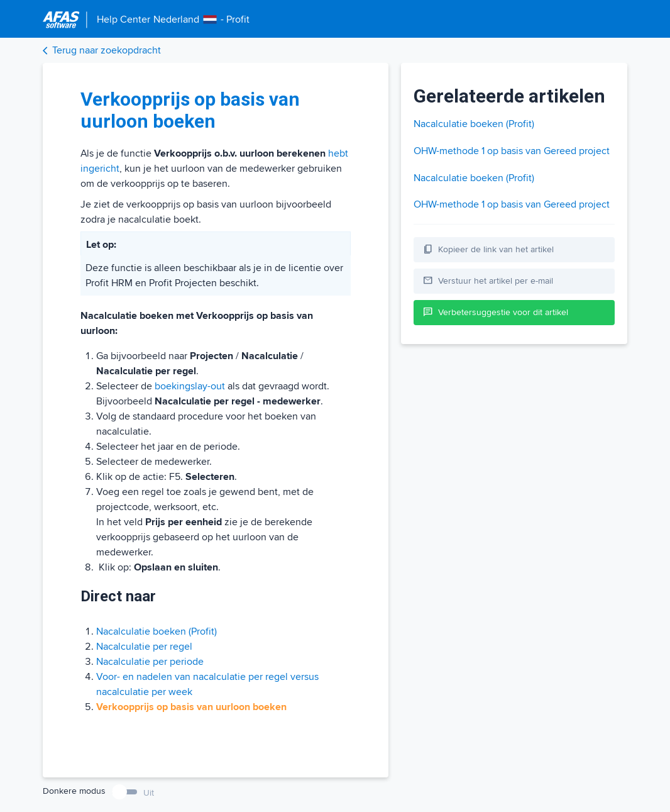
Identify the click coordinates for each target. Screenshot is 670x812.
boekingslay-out (190, 386)
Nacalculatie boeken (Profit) (157, 631)
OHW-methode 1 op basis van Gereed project (512, 151)
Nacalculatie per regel (144, 647)
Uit (149, 793)
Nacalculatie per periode (150, 662)
